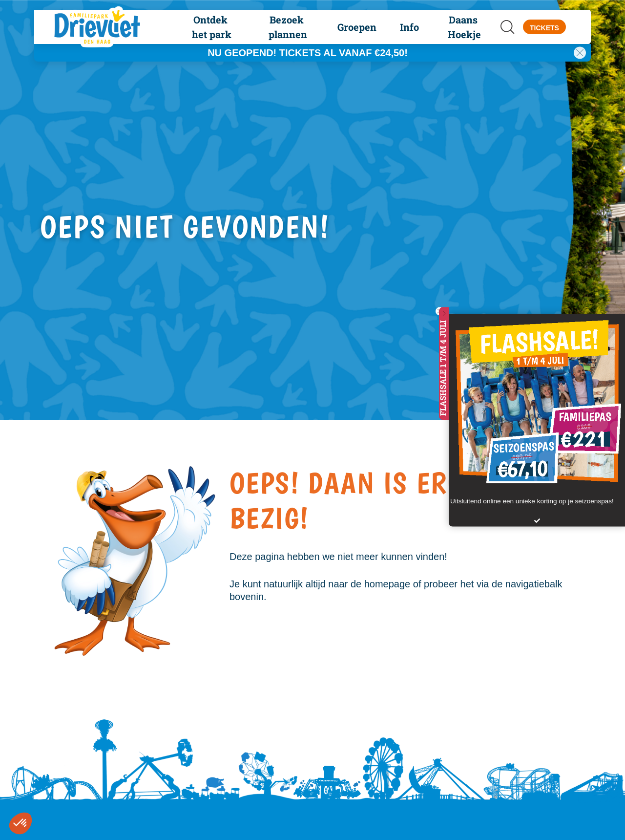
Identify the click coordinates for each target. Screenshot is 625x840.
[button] (212, 27)
